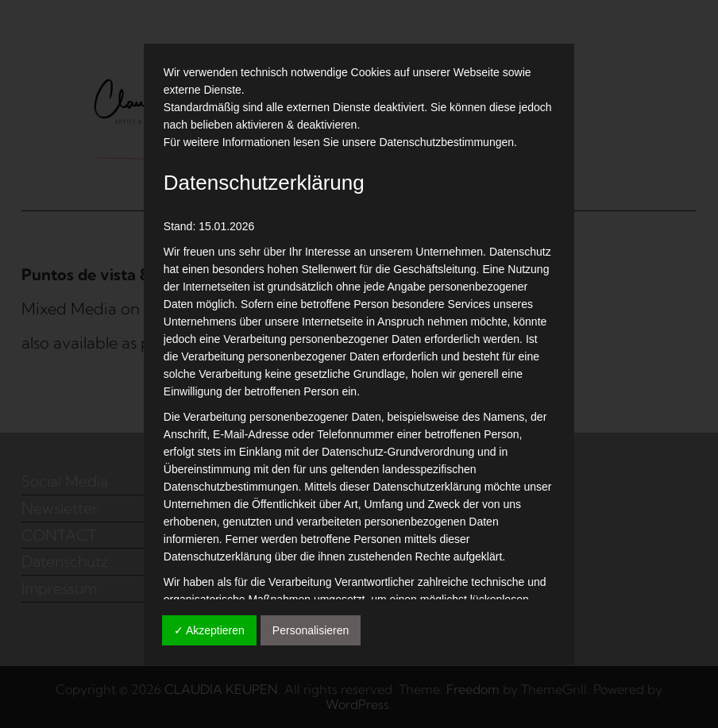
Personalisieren (311, 630)
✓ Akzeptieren (209, 630)
